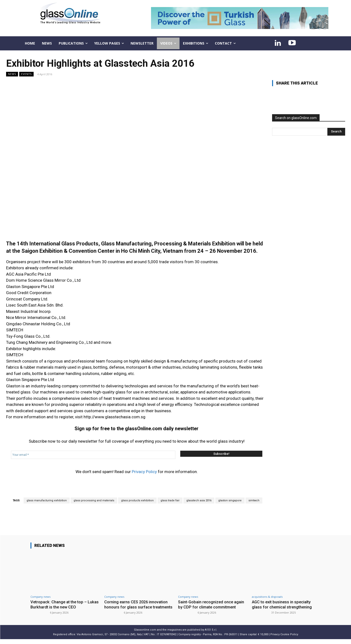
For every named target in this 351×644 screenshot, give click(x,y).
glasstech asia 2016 (199, 500)
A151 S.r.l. (211, 634)
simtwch (254, 500)
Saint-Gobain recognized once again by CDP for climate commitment (212, 604)
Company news (40, 597)
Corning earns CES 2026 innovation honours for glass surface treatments (137, 607)
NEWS (12, 74)
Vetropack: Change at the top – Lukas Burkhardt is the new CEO (60, 604)
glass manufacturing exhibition (47, 500)
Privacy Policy (144, 472)
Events (26, 74)
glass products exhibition (137, 500)
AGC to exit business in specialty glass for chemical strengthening (283, 604)
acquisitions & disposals (267, 597)
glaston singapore (230, 500)
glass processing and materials (94, 500)
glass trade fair (170, 500)
